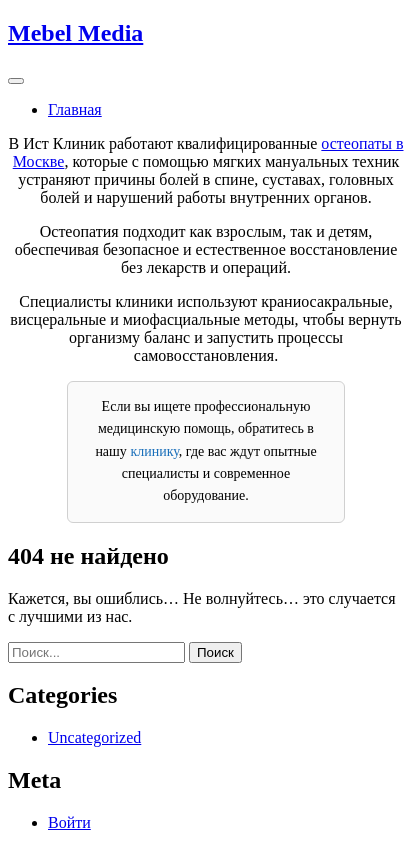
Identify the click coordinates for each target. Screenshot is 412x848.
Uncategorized (94, 737)
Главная (75, 109)
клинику (154, 451)
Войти (69, 822)
